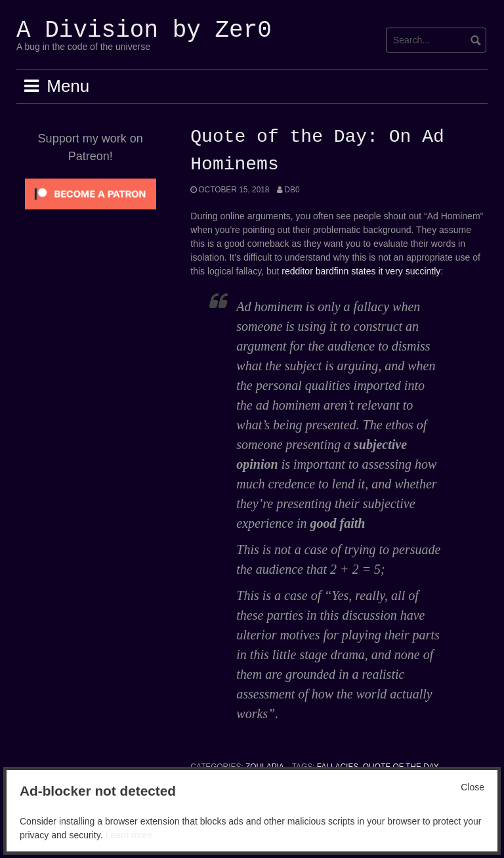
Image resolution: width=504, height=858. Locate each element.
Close (472, 787)
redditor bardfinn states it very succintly (361, 271)
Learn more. (130, 835)
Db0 (292, 190)
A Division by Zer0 (144, 31)
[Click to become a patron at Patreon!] (91, 193)
